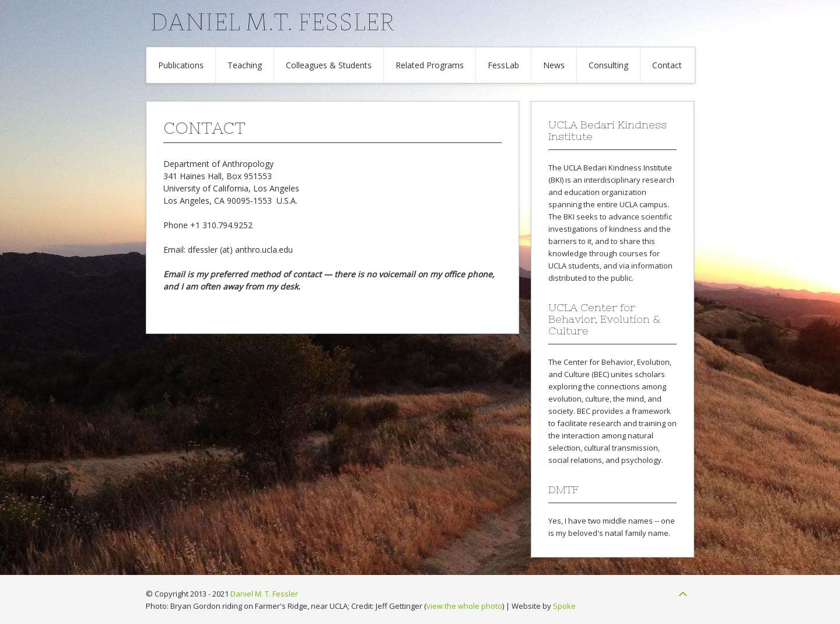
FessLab (503, 65)
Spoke (564, 606)
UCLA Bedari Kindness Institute (618, 168)
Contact (667, 65)
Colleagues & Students (329, 65)
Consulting (608, 65)
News (554, 65)
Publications (181, 65)
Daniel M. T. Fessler (264, 594)
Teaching (245, 65)
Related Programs (430, 65)
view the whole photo (464, 606)
